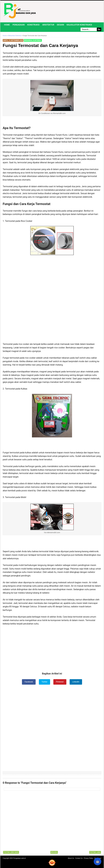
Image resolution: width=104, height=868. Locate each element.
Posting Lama (95, 852)
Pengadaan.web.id (19, 858)
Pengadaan (19, 25)
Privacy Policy (88, 858)
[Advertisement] (52, 278)
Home (7, 25)
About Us (71, 858)
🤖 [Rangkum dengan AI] (98, 862)
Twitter (44, 682)
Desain (60, 25)
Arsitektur (48, 25)
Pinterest (60, 682)
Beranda (54, 852)
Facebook (29, 682)
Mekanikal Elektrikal (33, 40)
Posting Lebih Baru (11, 852)
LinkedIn (76, 682)
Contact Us (79, 858)
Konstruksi (34, 25)
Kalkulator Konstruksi (79, 25)
